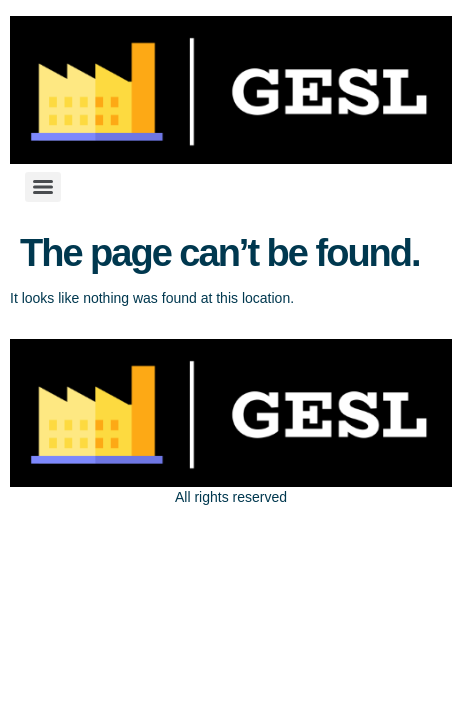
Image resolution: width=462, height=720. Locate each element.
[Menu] (43, 187)
